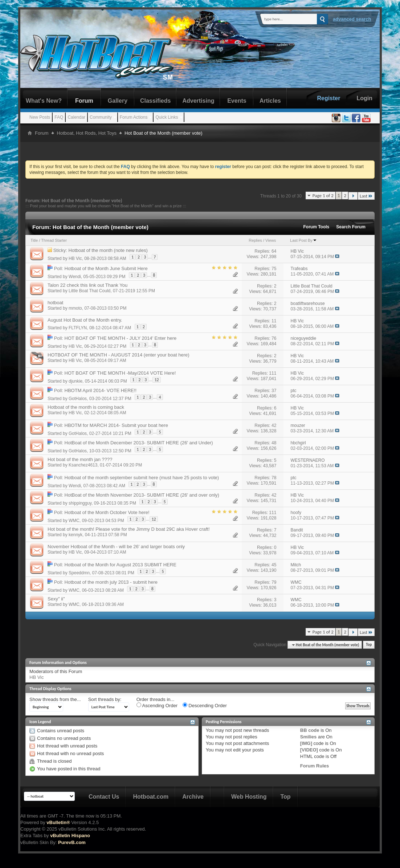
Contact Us (104, 797)
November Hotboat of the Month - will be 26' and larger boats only (116, 547)
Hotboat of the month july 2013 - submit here (111, 582)
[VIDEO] (309, 750)
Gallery (118, 101)
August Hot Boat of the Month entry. (85, 320)
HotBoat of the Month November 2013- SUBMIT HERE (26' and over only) (142, 495)
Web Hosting (249, 797)
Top (369, 645)
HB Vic (75, 258)
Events (237, 101)
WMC (74, 520)
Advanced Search (352, 19)
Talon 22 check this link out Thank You (87, 285)
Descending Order (205, 705)
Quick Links (167, 117)
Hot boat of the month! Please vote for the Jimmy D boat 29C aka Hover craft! (129, 529)
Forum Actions (134, 117)
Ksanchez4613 (83, 465)
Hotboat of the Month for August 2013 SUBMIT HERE (121, 565)
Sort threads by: (105, 699)
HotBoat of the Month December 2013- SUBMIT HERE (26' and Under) (139, 443)
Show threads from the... (55, 699)
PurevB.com (72, 842)
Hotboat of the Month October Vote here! (107, 512)
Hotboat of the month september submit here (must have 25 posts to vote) (142, 478)
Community (101, 117)
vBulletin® (58, 822)
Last (366, 196)
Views (271, 240)
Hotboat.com (151, 797)
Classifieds (155, 101)
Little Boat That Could (89, 291)
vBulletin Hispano (70, 836)
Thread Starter (54, 240)
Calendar (76, 117)
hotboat (55, 303)
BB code (310, 730)
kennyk (75, 535)
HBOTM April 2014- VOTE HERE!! (101, 390)
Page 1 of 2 (323, 195)
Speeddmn (79, 572)
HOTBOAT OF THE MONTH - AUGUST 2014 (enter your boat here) (119, 355)
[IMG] (306, 743)
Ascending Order (157, 705)
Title (34, 240)
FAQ (59, 117)
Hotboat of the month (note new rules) (108, 250)
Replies (255, 240)
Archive (193, 797)
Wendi (75, 276)
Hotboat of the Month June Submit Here (106, 268)
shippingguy (80, 503)
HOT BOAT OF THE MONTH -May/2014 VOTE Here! (120, 373)
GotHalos (78, 398)
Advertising (198, 101)
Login (364, 98)
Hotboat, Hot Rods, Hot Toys (87, 133)
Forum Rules (315, 766)
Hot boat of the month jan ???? (80, 459)
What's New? (44, 101)
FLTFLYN (78, 328)
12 (156, 380)
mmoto (75, 308)
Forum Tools (317, 227)
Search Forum (351, 227)
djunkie (75, 381)
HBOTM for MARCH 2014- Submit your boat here (116, 425)
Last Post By (303, 240)
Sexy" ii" (56, 599)
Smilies (309, 737)
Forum (84, 101)
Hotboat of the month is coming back (86, 407)
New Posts (40, 117)
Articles (270, 101)
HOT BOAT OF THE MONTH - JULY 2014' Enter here (121, 338)
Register (328, 98)
